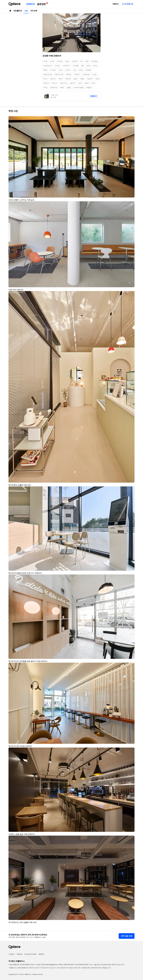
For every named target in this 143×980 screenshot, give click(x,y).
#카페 (45, 61)
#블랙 (82, 79)
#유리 (94, 83)
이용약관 (19, 954)
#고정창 (53, 70)
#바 (81, 61)
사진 (26, 11)
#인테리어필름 (79, 87)
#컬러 (76, 79)
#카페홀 (76, 66)
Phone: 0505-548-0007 (66, 965)
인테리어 (30, 4)
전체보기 (94, 96)
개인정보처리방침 (30, 954)
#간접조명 (86, 74)
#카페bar (95, 61)
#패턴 (62, 87)
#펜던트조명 (59, 74)
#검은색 (90, 79)
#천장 (88, 66)
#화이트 (53, 79)
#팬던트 (77, 74)
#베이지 (54, 83)
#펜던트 (69, 74)
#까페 (52, 61)
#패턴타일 (54, 87)
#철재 (87, 83)
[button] (132, 119)
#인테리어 (67, 66)
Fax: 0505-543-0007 (82, 965)
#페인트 (73, 83)
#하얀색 (68, 79)
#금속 (80, 83)
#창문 (45, 70)
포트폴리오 (18, 11)
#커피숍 (60, 61)
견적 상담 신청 (127, 936)
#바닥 (95, 66)
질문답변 (42, 4)
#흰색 (60, 79)
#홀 (82, 66)
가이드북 (34, 11)
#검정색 (46, 83)
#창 (75, 70)
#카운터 (57, 66)
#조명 (81, 70)
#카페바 (75, 61)
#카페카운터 (48, 66)
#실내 (67, 61)
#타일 (45, 87)
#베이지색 (63, 83)
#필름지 (89, 87)
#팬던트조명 (48, 74)
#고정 (60, 70)
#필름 (69, 87)
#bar (87, 61)
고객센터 (12, 954)
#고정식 (68, 70)
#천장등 (88, 70)
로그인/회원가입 (128, 4)
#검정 (97, 79)
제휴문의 (116, 4)
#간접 (94, 74)
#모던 (45, 79)
